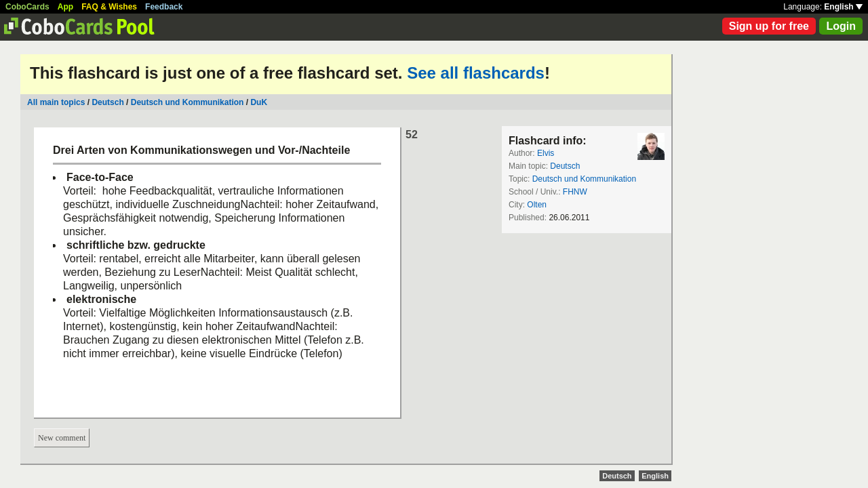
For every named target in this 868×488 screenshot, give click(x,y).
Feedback (164, 7)
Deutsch (107, 102)
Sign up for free (769, 26)
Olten (537, 205)
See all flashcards (476, 73)
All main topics (56, 102)
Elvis (546, 153)
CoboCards (27, 7)
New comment (62, 438)
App (65, 7)
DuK (259, 102)
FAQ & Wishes (109, 7)
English (843, 7)
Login (841, 26)
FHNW (575, 192)
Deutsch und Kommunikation (188, 102)
